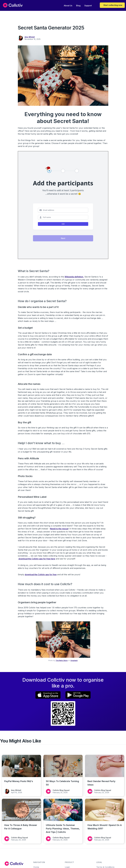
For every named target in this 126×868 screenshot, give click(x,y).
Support (88, 6)
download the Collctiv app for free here (37, 559)
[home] (13, 5)
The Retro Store (62, 660)
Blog (78, 6)
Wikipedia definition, (74, 277)
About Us (68, 6)
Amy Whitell (30, 37)
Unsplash (74, 660)
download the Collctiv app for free (41, 575)
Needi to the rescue (59, 529)
